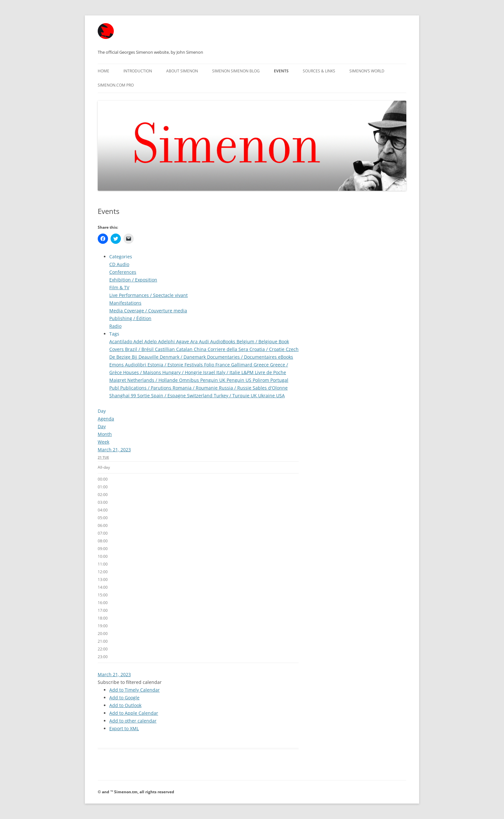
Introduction (138, 71)
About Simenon (182, 71)
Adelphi (167, 341)
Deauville (149, 357)
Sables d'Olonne (270, 388)
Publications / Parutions (146, 388)
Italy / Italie (229, 372)
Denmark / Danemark (183, 357)
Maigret (118, 380)
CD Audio (119, 264)
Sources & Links (319, 71)
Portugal (279, 380)
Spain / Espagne (169, 396)
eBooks (286, 357)
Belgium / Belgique (258, 341)
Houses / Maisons (143, 372)
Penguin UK (213, 380)
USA (280, 396)
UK (254, 396)
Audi (205, 341)
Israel (210, 372)
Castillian (166, 349)
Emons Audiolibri (128, 365)
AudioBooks (223, 341)
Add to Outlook (125, 705)
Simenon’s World (367, 71)
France (223, 365)
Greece (262, 365)
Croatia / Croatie (268, 349)
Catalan (185, 349)
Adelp (151, 341)
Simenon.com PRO (116, 85)
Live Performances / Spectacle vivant (148, 295)
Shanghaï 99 (123, 396)
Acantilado (121, 341)
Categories (121, 257)
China (201, 349)
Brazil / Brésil (140, 349)
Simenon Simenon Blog (236, 71)
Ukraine (267, 396)
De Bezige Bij (124, 357)
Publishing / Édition (130, 318)
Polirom (261, 380)
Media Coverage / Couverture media (148, 311)
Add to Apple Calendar (134, 713)
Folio (210, 365)
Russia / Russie (236, 388)
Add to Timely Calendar (135, 690)
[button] (130, 682)
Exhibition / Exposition (133, 280)
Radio (115, 326)
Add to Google (124, 698)
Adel (139, 341)
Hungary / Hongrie (183, 372)
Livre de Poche (270, 372)
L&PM (248, 372)
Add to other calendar (133, 721)
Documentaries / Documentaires (243, 357)
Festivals (194, 365)
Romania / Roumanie (196, 388)
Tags (114, 334)
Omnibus (190, 380)
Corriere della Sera (229, 349)
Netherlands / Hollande (153, 380)
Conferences (123, 272)
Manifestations (125, 303)
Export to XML (124, 728)
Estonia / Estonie (166, 365)
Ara (195, 341)
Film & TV (119, 287)
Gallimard (242, 365)
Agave (183, 341)
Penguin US (240, 380)
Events (281, 71)
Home (104, 71)
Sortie (144, 396)
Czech (292, 349)
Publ (115, 388)
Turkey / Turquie (232, 396)
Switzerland (200, 396)
